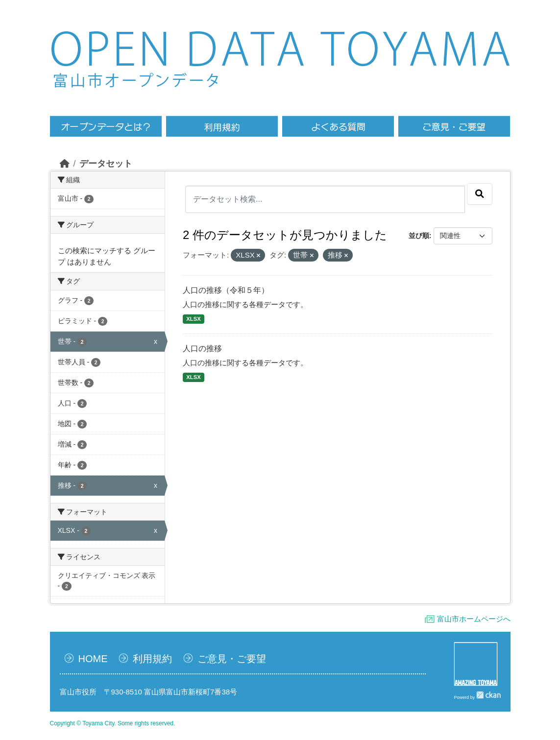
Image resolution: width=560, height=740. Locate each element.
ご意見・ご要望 (232, 659)
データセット (106, 164)
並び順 (419, 236)
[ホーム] (65, 164)
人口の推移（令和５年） (226, 290)
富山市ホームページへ (474, 619)
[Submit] (480, 194)
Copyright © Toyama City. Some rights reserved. (113, 723)
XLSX (193, 319)
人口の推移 (202, 348)
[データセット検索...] (325, 199)
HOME (93, 659)
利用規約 (152, 659)
